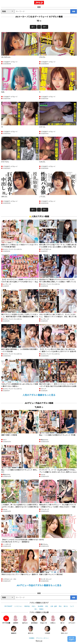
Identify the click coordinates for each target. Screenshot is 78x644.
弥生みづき (44, 620)
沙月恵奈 (47, 630)
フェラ (72, 606)
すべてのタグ (8, 606)
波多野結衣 (34, 620)
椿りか (62, 620)
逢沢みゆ (25, 620)
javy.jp (39, 2)
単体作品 (27, 606)
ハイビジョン (18, 606)
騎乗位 (41, 609)
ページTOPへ (72, 639)
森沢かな (31, 630)
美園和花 (14, 630)
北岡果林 (16, 620)
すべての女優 (6, 620)
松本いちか (64, 630)
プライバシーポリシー (42, 638)
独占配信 (41, 606)
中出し (34, 606)
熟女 (60, 606)
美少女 (66, 606)
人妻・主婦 (53, 606)
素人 (36, 609)
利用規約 (32, 638)
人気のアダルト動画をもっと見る (39, 395)
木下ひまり (72, 620)
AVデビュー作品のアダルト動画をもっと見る (39, 585)
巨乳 (47, 606)
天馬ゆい (53, 620)
